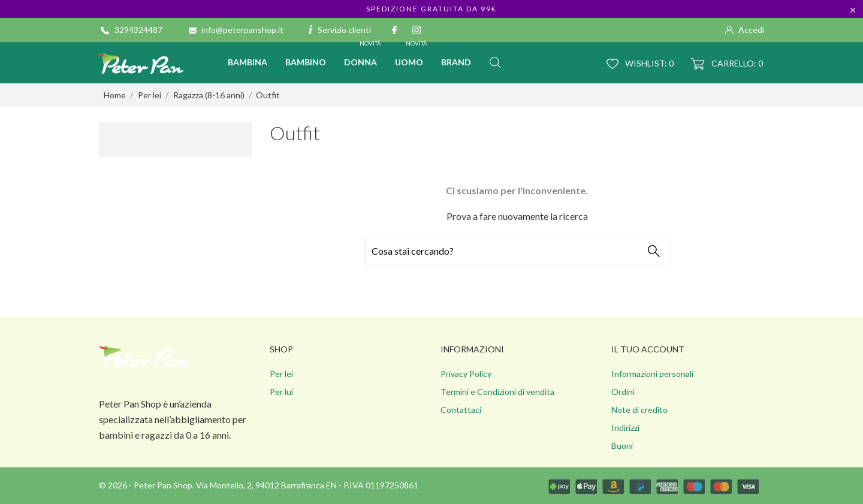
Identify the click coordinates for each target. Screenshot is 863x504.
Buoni (622, 446)
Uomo (412, 55)
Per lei (281, 374)
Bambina (248, 62)
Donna (363, 55)
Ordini (623, 392)
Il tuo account (648, 349)
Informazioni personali (652, 374)
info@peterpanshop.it (242, 30)
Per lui (281, 392)
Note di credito (639, 410)
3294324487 (138, 30)
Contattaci (461, 410)
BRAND (456, 62)
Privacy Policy (466, 374)
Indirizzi (625, 428)
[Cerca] (517, 251)
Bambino (306, 62)
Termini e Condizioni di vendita (497, 392)
